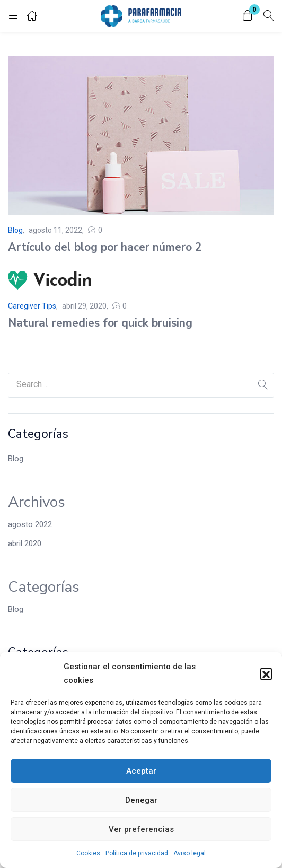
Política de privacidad (137, 853)
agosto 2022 (30, 524)
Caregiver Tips (32, 306)
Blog (16, 459)
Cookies (88, 853)
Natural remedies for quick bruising (100, 323)
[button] (266, 673)
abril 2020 (25, 543)
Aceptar (141, 771)
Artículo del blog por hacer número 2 (105, 247)
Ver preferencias (141, 829)
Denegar (141, 800)
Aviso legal (190, 853)
